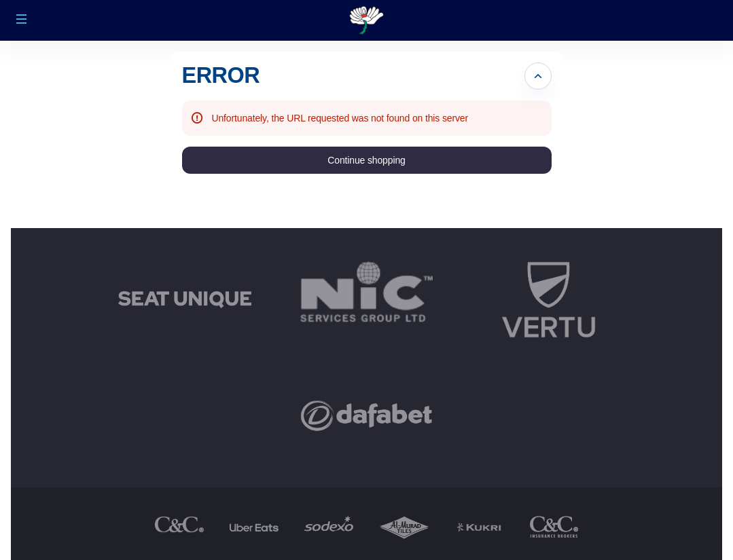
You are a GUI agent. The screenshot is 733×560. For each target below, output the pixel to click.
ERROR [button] (221, 75)
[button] (22, 19)
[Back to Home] (366, 20)
